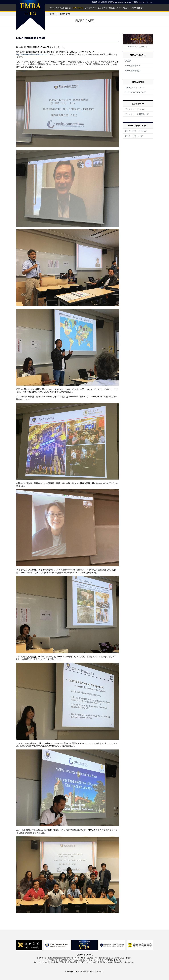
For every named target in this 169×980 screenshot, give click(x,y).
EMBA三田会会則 (133, 71)
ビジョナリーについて (135, 109)
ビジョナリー (90, 8)
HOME (52, 8)
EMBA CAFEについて (134, 87)
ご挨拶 (128, 61)
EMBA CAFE (78, 8)
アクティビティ (123, 8)
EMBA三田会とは (63, 8)
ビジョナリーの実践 (106, 8)
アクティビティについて (136, 131)
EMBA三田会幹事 (133, 66)
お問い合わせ (137, 8)
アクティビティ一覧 (134, 136)
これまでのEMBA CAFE (135, 92)
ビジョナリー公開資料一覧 (137, 114)
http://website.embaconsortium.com (32, 54)
